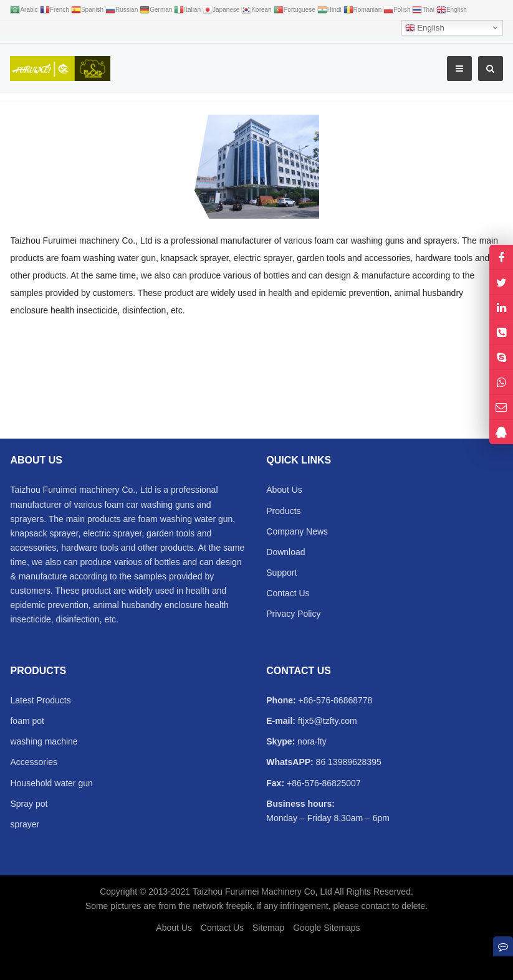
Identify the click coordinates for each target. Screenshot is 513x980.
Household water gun (51, 783)
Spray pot (29, 804)
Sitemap (268, 928)
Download (285, 552)
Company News (297, 531)
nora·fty (311, 741)
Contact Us (288, 593)
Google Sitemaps (326, 928)
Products (283, 511)
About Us (284, 490)
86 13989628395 (348, 762)
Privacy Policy (293, 614)
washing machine (44, 741)
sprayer (25, 824)
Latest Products (40, 700)
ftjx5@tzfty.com (326, 721)
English (425, 28)
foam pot (27, 721)
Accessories (33, 762)
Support (281, 573)
